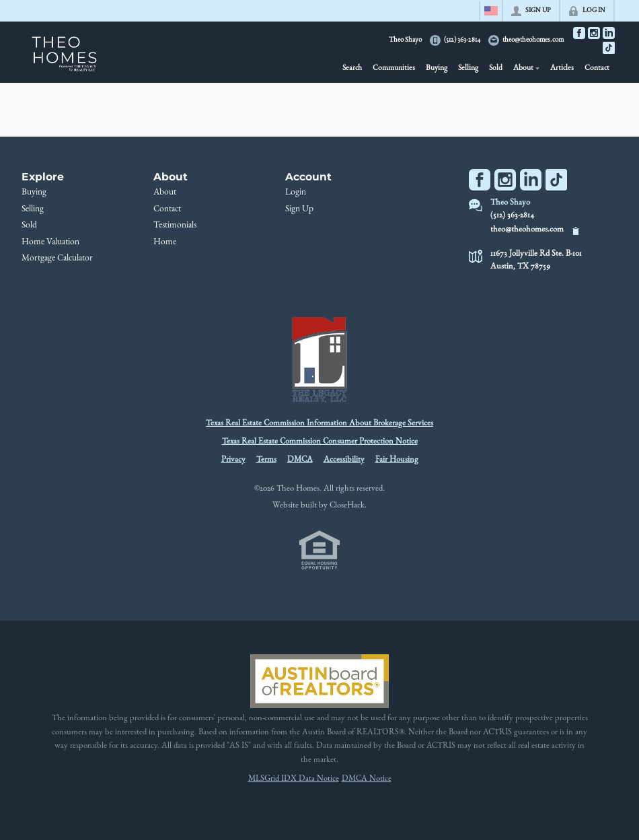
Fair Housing (397, 460)
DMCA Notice (367, 779)
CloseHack (347, 506)
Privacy (233, 460)
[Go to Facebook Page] (579, 33)
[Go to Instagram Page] (594, 33)
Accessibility (344, 460)
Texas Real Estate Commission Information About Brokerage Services (319, 424)
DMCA (300, 460)
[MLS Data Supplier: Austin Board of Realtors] (319, 681)
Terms (266, 460)
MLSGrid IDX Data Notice (294, 779)
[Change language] (491, 11)
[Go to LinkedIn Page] (609, 33)
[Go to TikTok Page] (609, 48)
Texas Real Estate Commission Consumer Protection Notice (320, 442)
